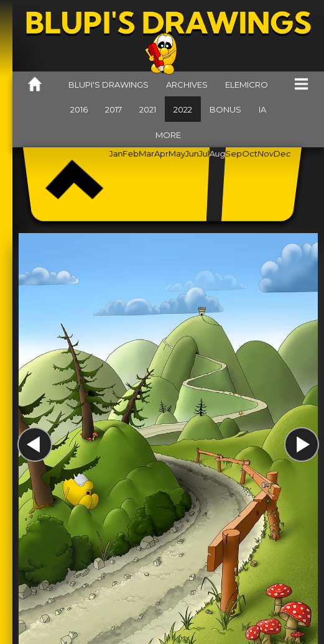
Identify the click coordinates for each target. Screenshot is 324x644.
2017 (113, 109)
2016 (79, 109)
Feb (131, 154)
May (176, 154)
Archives (187, 85)
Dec (282, 154)
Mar (146, 154)
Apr (161, 154)
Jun (192, 154)
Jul (204, 154)
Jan (116, 154)
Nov (265, 154)
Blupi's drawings (109, 85)
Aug (217, 154)
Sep (233, 154)
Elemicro (247, 85)
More (168, 135)
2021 (148, 109)
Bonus (225, 109)
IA (262, 109)
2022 (183, 109)
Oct (249, 154)
